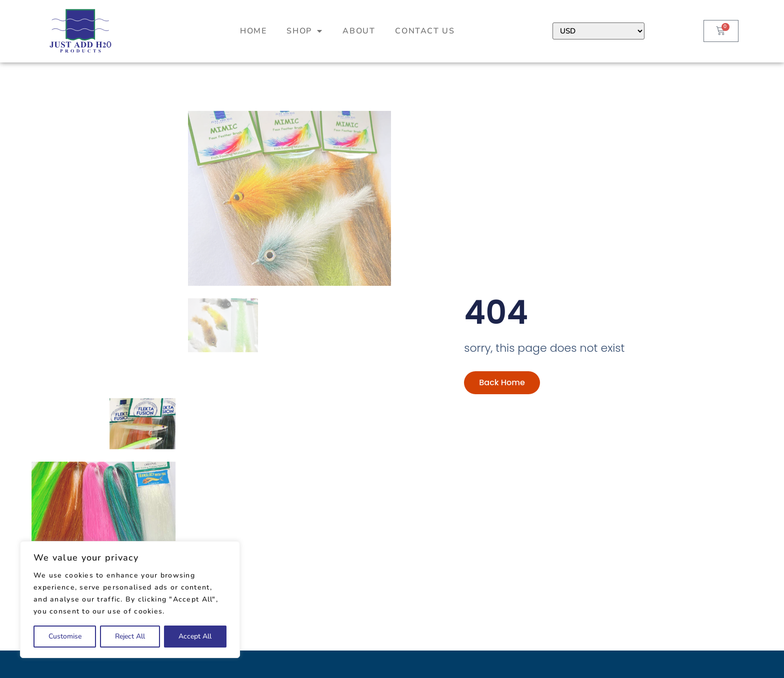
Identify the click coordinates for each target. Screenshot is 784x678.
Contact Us (425, 31)
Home (253, 31)
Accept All (195, 636)
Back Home (502, 406)
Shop (304, 31)
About (359, 31)
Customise (65, 636)
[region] (130, 600)
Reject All (130, 636)
